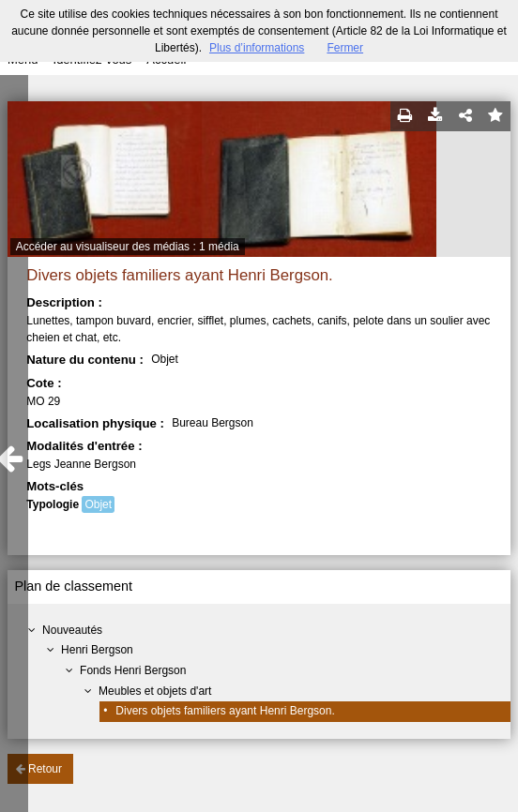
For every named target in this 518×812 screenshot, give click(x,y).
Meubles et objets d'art (155, 691)
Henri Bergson (97, 650)
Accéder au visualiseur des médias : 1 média (128, 247)
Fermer (345, 48)
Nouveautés (72, 630)
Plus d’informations (257, 48)
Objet (98, 504)
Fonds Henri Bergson (133, 670)
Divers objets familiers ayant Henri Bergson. (225, 711)
